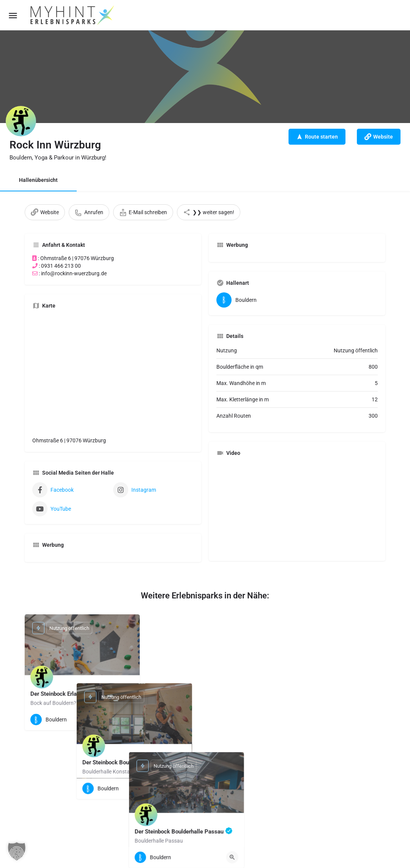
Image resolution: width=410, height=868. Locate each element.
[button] (17, 851)
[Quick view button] (128, 720)
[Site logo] (73, 15)
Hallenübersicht (38, 180)
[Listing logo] (21, 121)
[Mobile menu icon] (13, 15)
